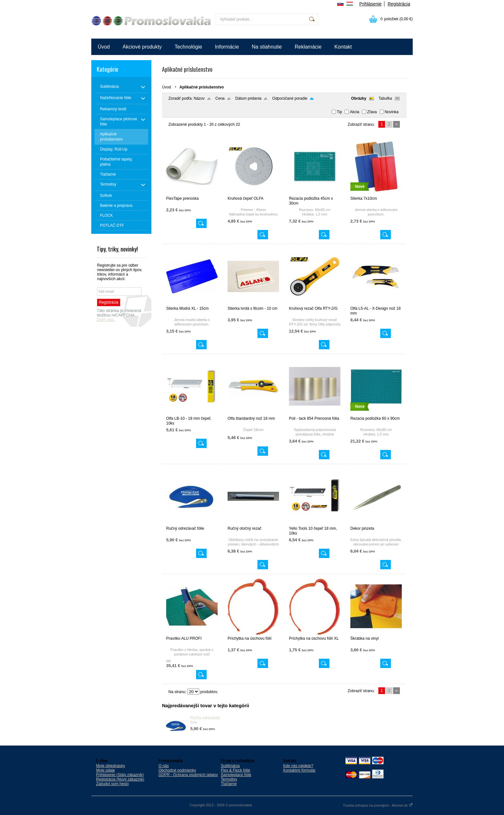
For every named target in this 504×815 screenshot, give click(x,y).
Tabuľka (385, 98)
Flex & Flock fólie (235, 770)
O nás (164, 766)
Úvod (104, 47)
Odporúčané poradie (290, 98)
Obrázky (359, 98)
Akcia (354, 112)
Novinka (392, 112)
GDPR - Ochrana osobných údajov (188, 775)
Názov (199, 98)
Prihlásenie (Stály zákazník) (120, 775)
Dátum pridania (248, 98)
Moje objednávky (111, 766)
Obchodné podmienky (177, 770)
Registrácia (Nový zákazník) (120, 779)
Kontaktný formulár (299, 770)
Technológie (188, 47)
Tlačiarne (229, 784)
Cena (220, 98)
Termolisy (229, 779)
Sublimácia (230, 766)
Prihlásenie (370, 4)
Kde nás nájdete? (298, 766)
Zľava (372, 112)
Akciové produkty (142, 47)
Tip (339, 112)
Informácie (227, 47)
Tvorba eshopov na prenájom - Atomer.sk (378, 805)
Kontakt (343, 47)
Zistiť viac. (106, 320)
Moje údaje (106, 770)
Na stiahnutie (267, 47)
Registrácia (399, 4)
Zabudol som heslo (112, 784)
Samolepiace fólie (236, 775)
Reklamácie (308, 47)
